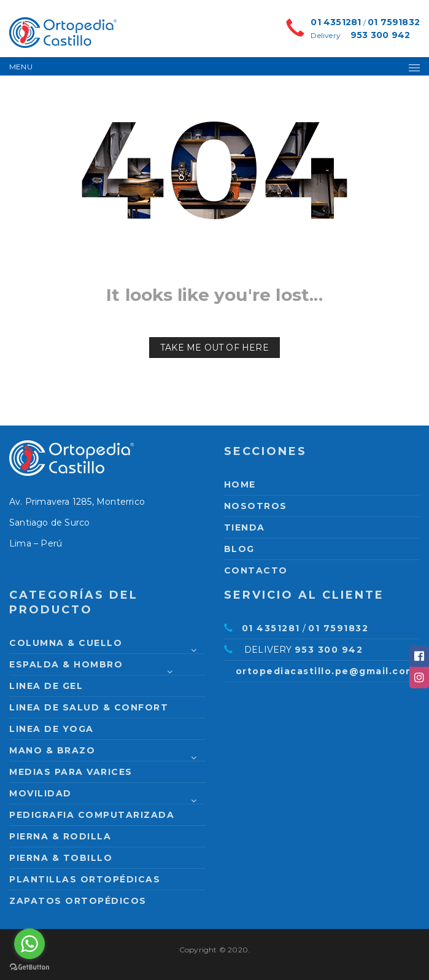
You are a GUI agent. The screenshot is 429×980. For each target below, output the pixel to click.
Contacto (256, 570)
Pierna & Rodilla (60, 836)
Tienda (245, 527)
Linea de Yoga (52, 729)
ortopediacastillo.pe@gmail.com (326, 671)
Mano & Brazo (52, 750)
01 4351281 (336, 22)
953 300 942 (380, 35)
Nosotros (256, 506)
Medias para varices (71, 772)
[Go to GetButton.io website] (29, 967)
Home (240, 484)
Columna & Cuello (66, 643)
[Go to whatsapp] (29, 944)
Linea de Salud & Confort (89, 707)
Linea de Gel (46, 686)
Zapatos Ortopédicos (78, 901)
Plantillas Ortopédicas (85, 879)
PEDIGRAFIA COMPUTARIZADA (92, 815)
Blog (239, 549)
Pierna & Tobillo (61, 858)
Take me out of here (214, 348)
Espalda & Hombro (66, 664)
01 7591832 (394, 22)
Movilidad (41, 793)
